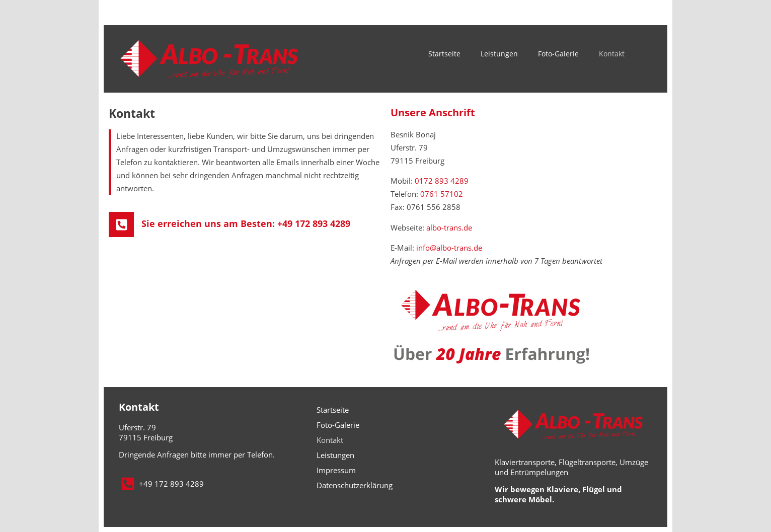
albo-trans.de (449, 227)
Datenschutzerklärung (355, 485)
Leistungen (499, 54)
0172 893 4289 (442, 181)
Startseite (444, 54)
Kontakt (612, 54)
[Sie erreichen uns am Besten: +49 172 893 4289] (121, 224)
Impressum (336, 470)
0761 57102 (442, 194)
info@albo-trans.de (449, 248)
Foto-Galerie (558, 54)
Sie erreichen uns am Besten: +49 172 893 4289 (246, 223)
